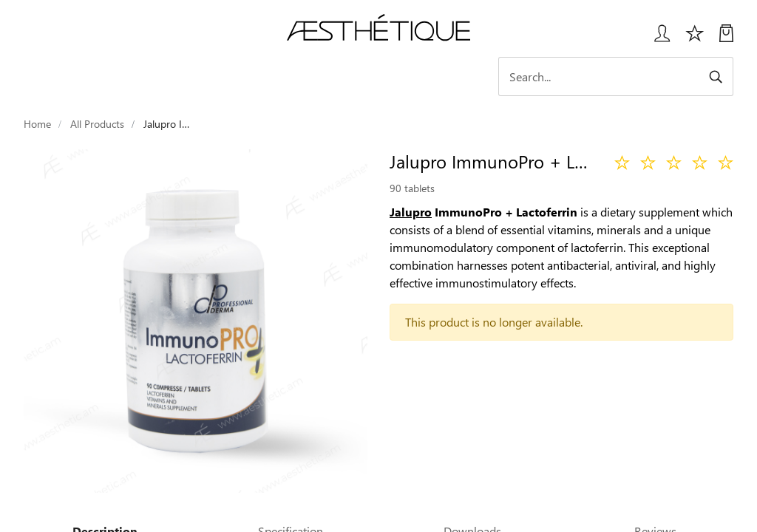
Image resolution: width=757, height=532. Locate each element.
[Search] (616, 76)
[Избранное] (695, 39)
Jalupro (411, 212)
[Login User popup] (657, 39)
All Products (97, 124)
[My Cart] (726, 39)
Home (37, 124)
